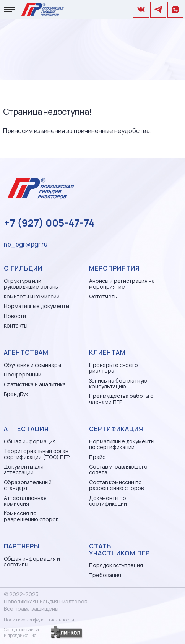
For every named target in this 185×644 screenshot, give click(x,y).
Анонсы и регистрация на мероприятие (122, 284)
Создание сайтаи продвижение (21, 633)
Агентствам (26, 352)
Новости (15, 316)
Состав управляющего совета (118, 470)
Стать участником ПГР (119, 550)
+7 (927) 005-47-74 (49, 223)
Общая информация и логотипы (32, 562)
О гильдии (23, 268)
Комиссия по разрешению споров (31, 516)
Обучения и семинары (32, 365)
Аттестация (26, 429)
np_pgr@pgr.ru (26, 244)
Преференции (23, 374)
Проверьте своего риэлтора (114, 368)
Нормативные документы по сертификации (122, 444)
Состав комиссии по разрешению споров (116, 485)
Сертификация (116, 429)
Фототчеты (103, 296)
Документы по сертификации (108, 501)
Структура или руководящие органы (31, 284)
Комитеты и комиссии (32, 296)
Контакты (16, 325)
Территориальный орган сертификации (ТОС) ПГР (37, 454)
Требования (105, 575)
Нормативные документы (37, 306)
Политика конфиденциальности (39, 620)
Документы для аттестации (24, 470)
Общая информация (30, 441)
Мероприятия (114, 268)
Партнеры (22, 546)
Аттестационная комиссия (25, 501)
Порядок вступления (116, 565)
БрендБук (16, 394)
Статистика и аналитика (35, 384)
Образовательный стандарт (28, 485)
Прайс (97, 457)
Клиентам (107, 352)
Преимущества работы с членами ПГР (121, 399)
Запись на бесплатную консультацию (118, 384)
